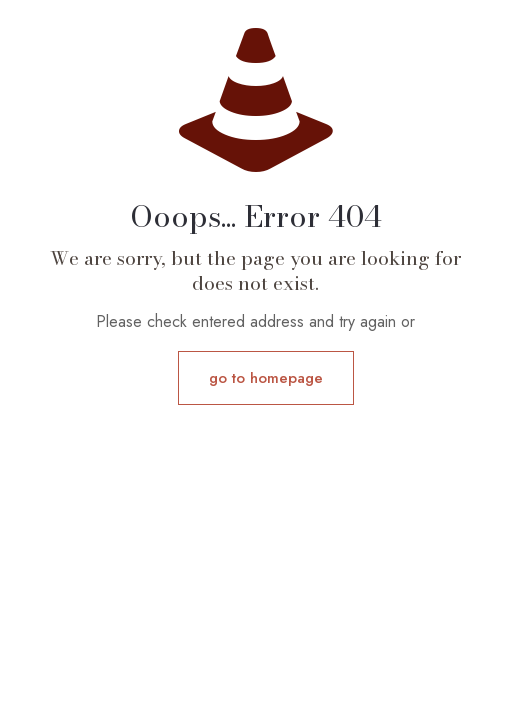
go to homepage (266, 378)
